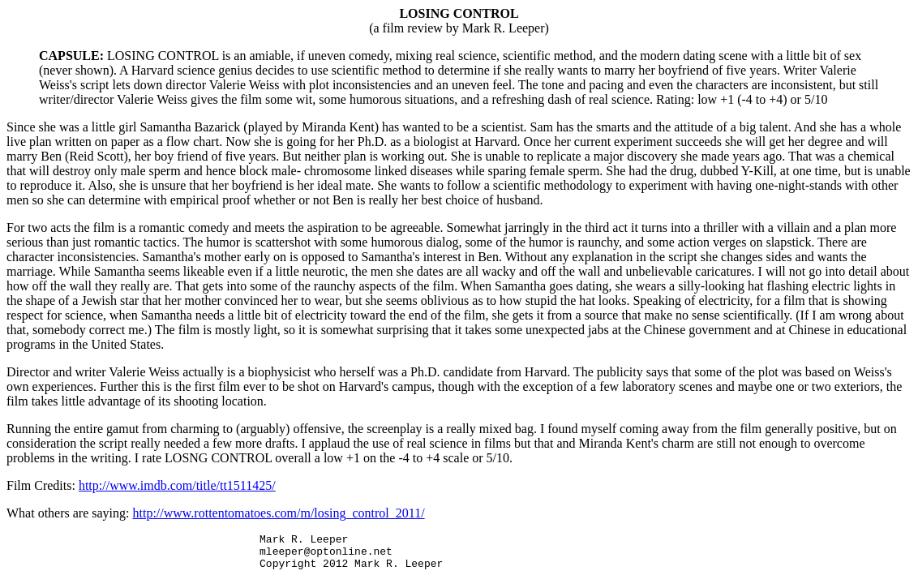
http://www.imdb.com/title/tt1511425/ (177, 485)
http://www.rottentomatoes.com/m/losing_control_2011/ (279, 513)
